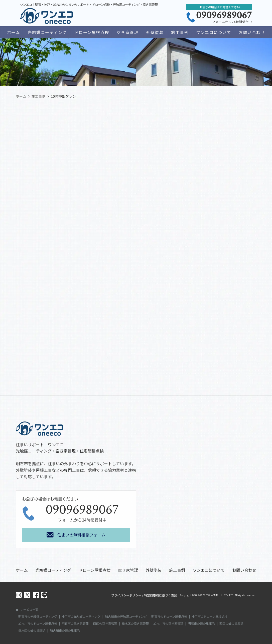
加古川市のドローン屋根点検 (38, 623)
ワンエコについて (214, 32)
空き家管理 (128, 32)
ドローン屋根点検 (92, 32)
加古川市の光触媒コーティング (126, 616)
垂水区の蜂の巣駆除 (32, 630)
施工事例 (180, 32)
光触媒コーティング (47, 32)
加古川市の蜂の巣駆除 (65, 630)
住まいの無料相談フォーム (81, 535)
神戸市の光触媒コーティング (81, 616)
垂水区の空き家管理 (135, 623)
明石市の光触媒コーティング (38, 616)
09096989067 (224, 15)
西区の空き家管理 (105, 623)
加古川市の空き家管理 (168, 623)
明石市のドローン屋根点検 (169, 616)
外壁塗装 (155, 32)
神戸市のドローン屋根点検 (210, 616)
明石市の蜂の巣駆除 (201, 623)
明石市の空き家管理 (75, 623)
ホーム (14, 32)
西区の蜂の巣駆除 (231, 623)
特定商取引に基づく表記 (161, 595)
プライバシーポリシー (126, 595)
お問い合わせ (252, 32)
